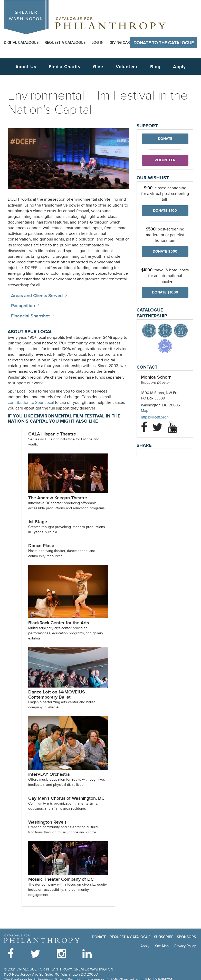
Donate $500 (165, 251)
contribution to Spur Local (31, 403)
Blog (155, 67)
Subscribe (164, 937)
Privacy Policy (185, 946)
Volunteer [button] (127, 67)
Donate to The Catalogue (164, 43)
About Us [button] (26, 67)
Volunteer (165, 160)
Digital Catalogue (21, 43)
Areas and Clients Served (37, 296)
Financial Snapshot (30, 316)
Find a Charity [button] (65, 67)
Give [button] (98, 67)
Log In (98, 43)
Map (145, 411)
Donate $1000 (165, 292)
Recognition (23, 306)
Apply (179, 67)
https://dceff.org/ (159, 417)
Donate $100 (165, 211)
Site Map (162, 946)
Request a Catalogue (65, 43)
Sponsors (186, 937)
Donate (165, 139)
